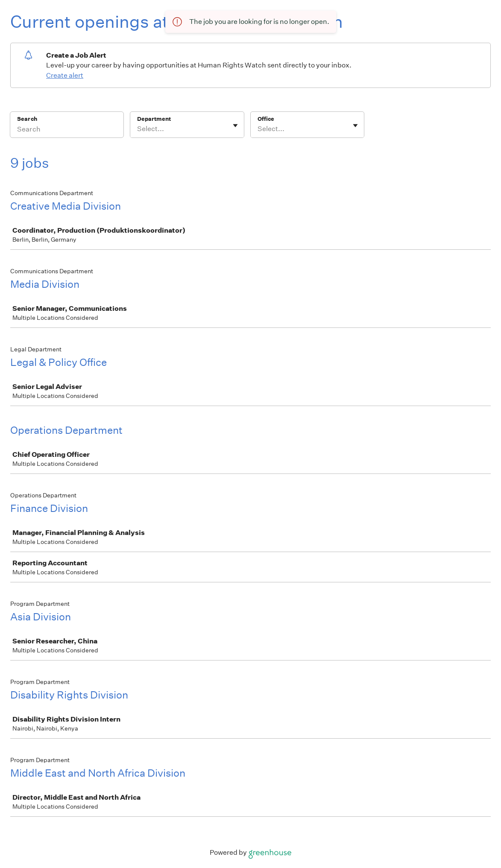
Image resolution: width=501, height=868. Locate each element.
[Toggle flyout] (235, 126)
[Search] (67, 130)
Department (154, 119)
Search (27, 119)
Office (266, 119)
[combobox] (138, 129)
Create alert (65, 75)
